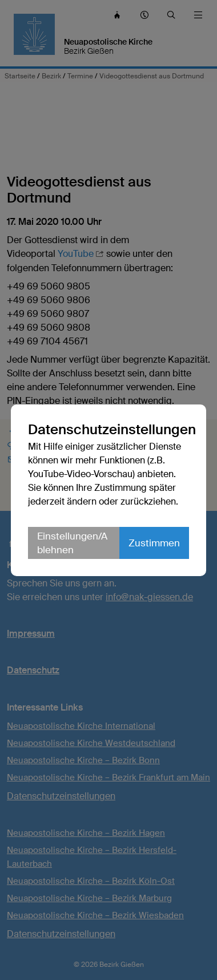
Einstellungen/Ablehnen (72, 543)
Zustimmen (154, 543)
